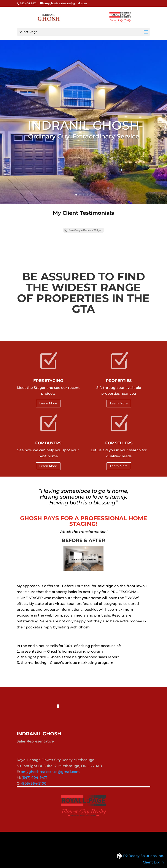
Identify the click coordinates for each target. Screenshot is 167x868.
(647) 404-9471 (34, 778)
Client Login (153, 862)
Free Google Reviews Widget (83, 230)
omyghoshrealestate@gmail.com (50, 772)
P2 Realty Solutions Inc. (140, 856)
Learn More (48, 403)
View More (83, 246)
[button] (17, 223)
